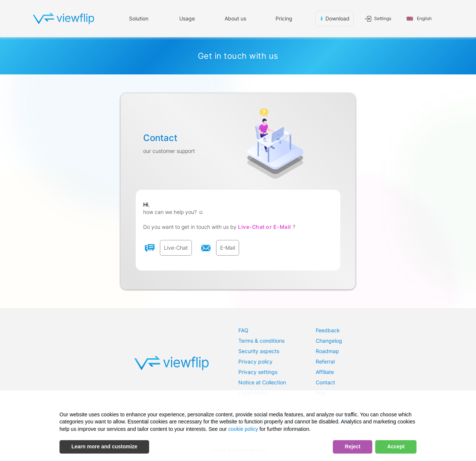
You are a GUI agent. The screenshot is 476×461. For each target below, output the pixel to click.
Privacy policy (255, 361)
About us (235, 18)
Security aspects (259, 351)
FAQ (243, 330)
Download (335, 19)
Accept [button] (396, 446)
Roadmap (327, 351)
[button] (187, 19)
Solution (139, 18)
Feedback (328, 330)
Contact (325, 382)
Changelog (329, 341)
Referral (325, 361)
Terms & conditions (261, 341)
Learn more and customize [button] (104, 446)
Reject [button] (353, 446)
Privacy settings (258, 372)
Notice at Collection (262, 382)
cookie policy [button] (243, 429)
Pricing (284, 18)
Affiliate (325, 372)
